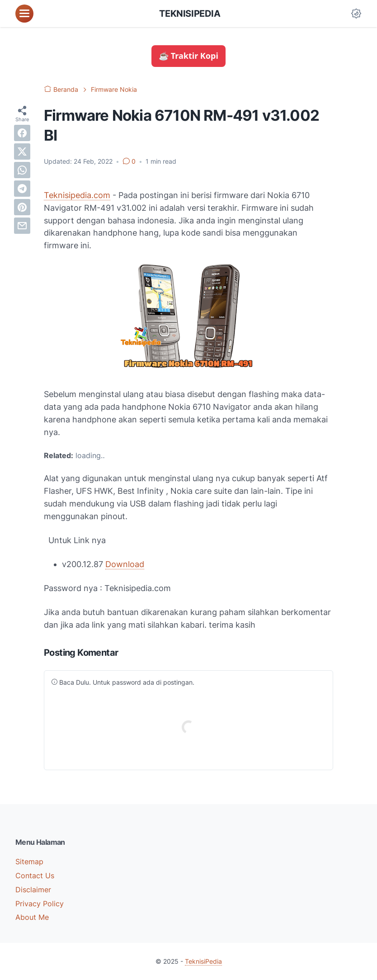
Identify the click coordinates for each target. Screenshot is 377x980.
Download (125, 564)
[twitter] (22, 151)
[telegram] (22, 189)
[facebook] (22, 133)
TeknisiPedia (190, 14)
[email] (22, 226)
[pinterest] (22, 207)
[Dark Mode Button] (356, 14)
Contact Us (35, 876)
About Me (32, 917)
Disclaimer (33, 890)
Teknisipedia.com (77, 195)
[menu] (24, 14)
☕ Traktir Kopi (188, 56)
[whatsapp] (22, 170)
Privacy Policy (40, 904)
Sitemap (29, 862)
